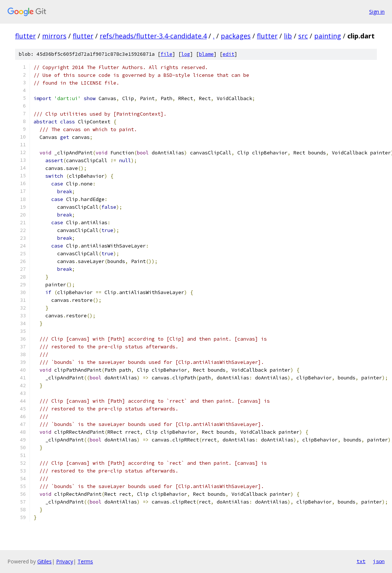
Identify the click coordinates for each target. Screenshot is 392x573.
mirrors (54, 36)
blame (206, 54)
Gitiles (44, 561)
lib (288, 36)
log (186, 54)
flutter (25, 36)
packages (236, 36)
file (166, 54)
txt (361, 561)
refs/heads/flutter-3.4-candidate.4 (153, 36)
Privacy (65, 561)
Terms (85, 561)
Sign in (377, 12)
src (303, 36)
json (379, 561)
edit (228, 54)
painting (328, 36)
